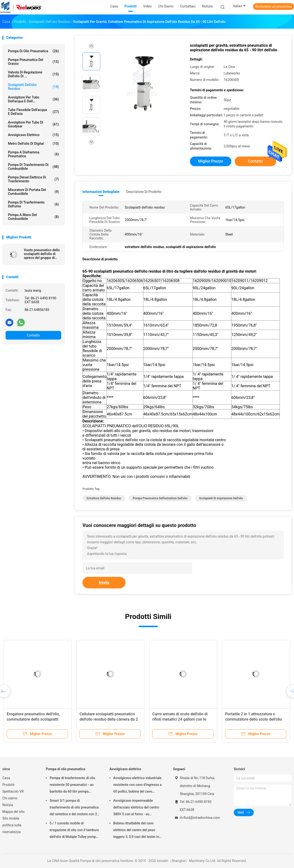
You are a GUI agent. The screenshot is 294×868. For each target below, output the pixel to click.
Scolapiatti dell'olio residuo (33, 87)
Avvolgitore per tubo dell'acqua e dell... (33, 99)
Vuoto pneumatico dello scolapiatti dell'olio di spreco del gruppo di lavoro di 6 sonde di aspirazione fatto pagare (42, 254)
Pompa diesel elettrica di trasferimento (33, 179)
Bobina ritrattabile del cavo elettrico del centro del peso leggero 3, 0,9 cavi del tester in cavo (136, 831)
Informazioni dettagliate (101, 192)
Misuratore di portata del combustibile (33, 192)
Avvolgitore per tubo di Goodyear (33, 124)
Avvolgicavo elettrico (33, 135)
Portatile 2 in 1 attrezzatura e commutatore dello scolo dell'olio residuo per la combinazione (254, 719)
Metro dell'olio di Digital (33, 144)
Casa (6, 778)
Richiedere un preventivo (274, 7)
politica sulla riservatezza (12, 829)
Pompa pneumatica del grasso (33, 62)
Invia (104, 583)
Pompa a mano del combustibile (33, 217)
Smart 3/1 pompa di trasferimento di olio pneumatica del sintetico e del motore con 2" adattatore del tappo (74, 808)
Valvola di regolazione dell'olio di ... (33, 74)
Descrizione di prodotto (144, 192)
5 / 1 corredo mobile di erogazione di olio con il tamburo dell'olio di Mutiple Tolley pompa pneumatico (74, 831)
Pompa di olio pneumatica (33, 51)
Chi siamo (10, 798)
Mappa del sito (13, 812)
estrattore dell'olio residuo (104, 498)
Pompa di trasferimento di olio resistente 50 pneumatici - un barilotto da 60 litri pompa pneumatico (72, 785)
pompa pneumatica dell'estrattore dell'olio (160, 498)
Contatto (33, 335)
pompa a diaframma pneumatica (33, 154)
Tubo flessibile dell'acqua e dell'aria (33, 112)
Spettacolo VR (13, 791)
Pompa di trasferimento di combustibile (33, 167)
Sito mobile (11, 818)
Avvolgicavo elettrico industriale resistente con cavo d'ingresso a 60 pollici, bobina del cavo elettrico (137, 785)
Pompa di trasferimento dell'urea (33, 204)
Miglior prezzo (210, 161)
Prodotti (8, 785)
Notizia (8, 805)
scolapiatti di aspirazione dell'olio (221, 498)
